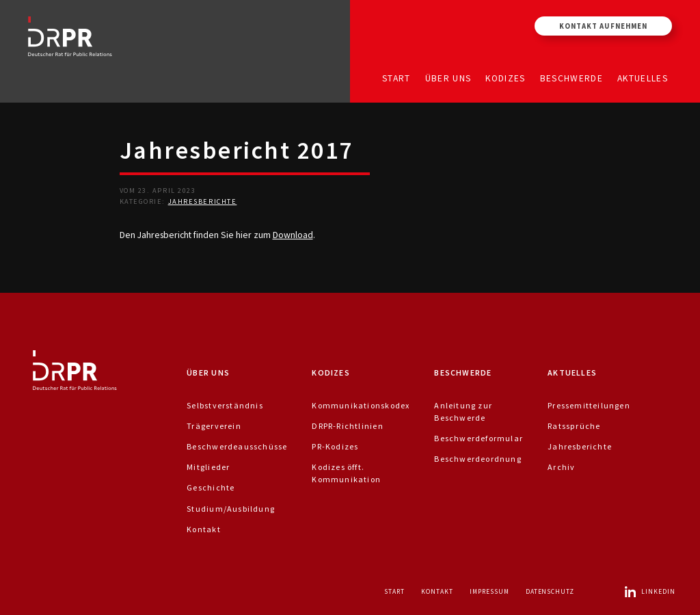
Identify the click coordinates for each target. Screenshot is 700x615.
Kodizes (505, 78)
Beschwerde (572, 78)
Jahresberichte (203, 201)
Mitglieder (208, 467)
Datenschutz (550, 591)
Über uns (448, 78)
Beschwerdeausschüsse (237, 446)
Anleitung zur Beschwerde (463, 411)
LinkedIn (649, 591)
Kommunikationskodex (361, 405)
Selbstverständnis (225, 405)
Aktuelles (643, 78)
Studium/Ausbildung (231, 509)
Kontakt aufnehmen (603, 26)
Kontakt (203, 529)
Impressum (489, 591)
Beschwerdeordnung (478, 459)
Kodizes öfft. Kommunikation (346, 473)
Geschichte (211, 487)
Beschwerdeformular (479, 438)
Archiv (561, 467)
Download (293, 235)
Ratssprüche (574, 426)
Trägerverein (214, 426)
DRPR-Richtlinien (347, 426)
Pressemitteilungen (589, 405)
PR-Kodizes (335, 446)
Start (396, 78)
